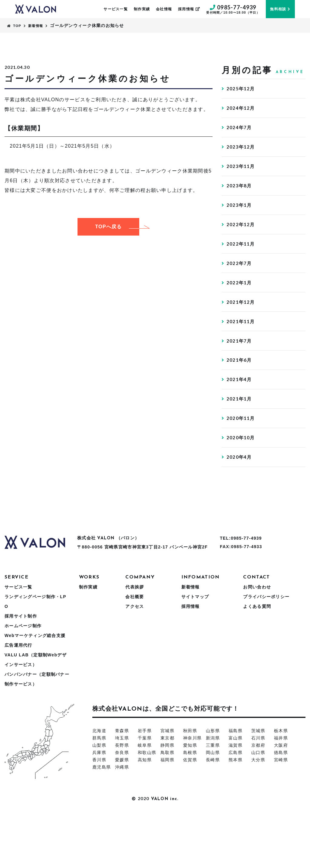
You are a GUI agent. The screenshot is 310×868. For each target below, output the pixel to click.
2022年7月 (240, 289)
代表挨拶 (135, 642)
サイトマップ (195, 652)
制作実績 (142, 9)
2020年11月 (241, 466)
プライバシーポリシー (266, 652)
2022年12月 (241, 245)
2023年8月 (240, 201)
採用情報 (189, 9)
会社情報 (164, 9)
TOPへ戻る (117, 227)
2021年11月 (241, 355)
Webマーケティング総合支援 (35, 690)
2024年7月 (240, 134)
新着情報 (191, 642)
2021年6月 (240, 400)
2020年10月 (241, 488)
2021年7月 (240, 378)
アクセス (135, 661)
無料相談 (280, 9)
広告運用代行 (18, 700)
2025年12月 (241, 90)
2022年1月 (240, 311)
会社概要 (135, 652)
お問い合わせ (257, 642)
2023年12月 (241, 156)
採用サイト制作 (21, 671)
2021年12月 (241, 333)
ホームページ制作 (23, 681)
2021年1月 (240, 444)
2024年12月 (241, 112)
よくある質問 (257, 661)
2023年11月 (241, 178)
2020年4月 (240, 510)
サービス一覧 (116, 9)
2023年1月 (240, 223)
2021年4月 (240, 422)
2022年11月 (241, 267)
